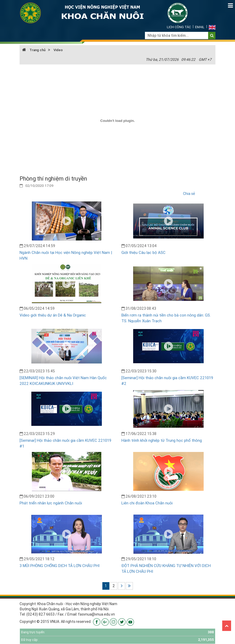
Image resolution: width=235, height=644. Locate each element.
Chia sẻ (189, 194)
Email (200, 27)
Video (58, 50)
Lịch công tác (179, 27)
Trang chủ (34, 50)
